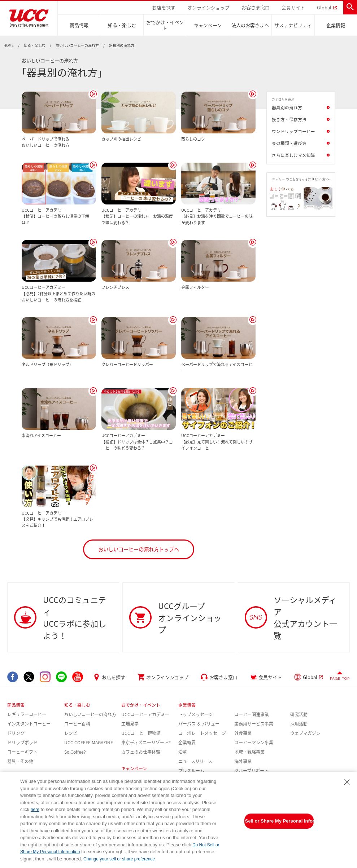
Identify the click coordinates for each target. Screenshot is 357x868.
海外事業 (243, 761)
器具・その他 (20, 761)
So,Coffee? (75, 752)
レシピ (71, 733)
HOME (9, 45)
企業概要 (187, 743)
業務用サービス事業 (254, 724)
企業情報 (336, 25)
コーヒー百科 (77, 724)
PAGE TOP (340, 678)
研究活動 (299, 714)
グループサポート (251, 771)
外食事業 (243, 733)
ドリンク (16, 733)
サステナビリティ (293, 25)
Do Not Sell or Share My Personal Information (279, 821)
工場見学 (130, 724)
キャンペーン (208, 25)
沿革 (183, 752)
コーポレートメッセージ (202, 733)
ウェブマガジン (305, 733)
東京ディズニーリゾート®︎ (146, 743)
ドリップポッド (22, 743)
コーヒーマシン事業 (254, 743)
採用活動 (299, 724)
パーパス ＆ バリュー (199, 724)
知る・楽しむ (122, 25)
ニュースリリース (195, 761)
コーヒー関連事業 (252, 714)
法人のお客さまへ (250, 25)
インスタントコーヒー (29, 724)
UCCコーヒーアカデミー (145, 714)
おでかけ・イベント (165, 25)
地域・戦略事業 (249, 752)
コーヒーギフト (22, 752)
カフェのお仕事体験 (141, 752)
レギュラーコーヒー (27, 714)
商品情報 (79, 25)
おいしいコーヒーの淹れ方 (77, 45)
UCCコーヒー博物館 (141, 733)
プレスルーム (191, 771)
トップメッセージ (196, 714)
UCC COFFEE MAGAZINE (89, 743)
